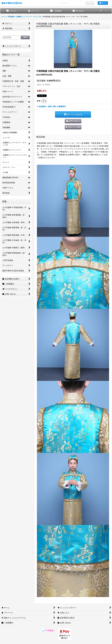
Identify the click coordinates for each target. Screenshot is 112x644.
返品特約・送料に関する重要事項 (51, 106)
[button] (101, 11)
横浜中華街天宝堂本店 (12, 3)
